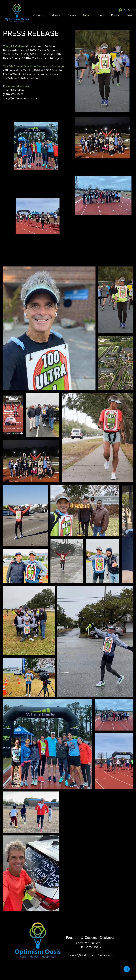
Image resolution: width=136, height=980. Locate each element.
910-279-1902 (90, 947)
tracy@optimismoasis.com (20, 98)
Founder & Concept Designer (90, 938)
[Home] (127, 969)
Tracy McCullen (87, 943)
